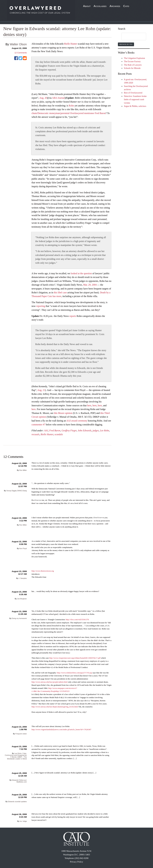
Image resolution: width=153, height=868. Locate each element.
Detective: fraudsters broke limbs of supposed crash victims (135, 100)
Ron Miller (23, 470)
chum (34, 113)
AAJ (46, 430)
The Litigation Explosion (134, 58)
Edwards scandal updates (17, 802)
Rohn (71, 106)
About (87, 6)
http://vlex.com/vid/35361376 (77, 619)
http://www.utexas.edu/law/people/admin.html (50, 682)
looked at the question (81, 273)
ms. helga (23, 821)
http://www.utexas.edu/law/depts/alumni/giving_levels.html (55, 707)
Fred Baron (100, 113)
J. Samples (23, 578)
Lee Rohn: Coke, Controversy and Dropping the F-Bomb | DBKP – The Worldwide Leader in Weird (16, 756)
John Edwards (84, 430)
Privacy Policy (76, 862)
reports (73, 316)
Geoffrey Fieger (69, 430)
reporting (41, 306)
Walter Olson (18, 44)
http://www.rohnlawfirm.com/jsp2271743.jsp (74, 673)
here (89, 405)
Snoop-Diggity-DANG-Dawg (17, 491)
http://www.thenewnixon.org (43, 571)
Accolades (100, 6)
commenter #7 (38, 425)
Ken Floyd (23, 548)
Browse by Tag (126, 44)
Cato (126, 6)
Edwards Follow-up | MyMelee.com (19, 781)
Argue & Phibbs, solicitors (135, 106)
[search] (131, 37)
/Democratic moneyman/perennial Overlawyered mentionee (66, 113)
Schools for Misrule (132, 68)
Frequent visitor (21, 734)
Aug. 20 (43, 98)
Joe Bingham (22, 599)
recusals (35, 434)
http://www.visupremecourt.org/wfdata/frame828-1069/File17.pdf (75, 658)
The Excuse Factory (132, 61)
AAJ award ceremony (77, 421)
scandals (59, 434)
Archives (115, 6)
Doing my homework (19, 618)
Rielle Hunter (71, 44)
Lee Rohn (105, 430)
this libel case (60, 292)
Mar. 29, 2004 (90, 285)
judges (96, 430)
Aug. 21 (41, 390)
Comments (21, 53)
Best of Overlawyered (133, 93)
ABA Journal (58, 98)
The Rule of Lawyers (133, 65)
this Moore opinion (63, 413)
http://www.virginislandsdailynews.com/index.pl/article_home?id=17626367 (61, 729)
